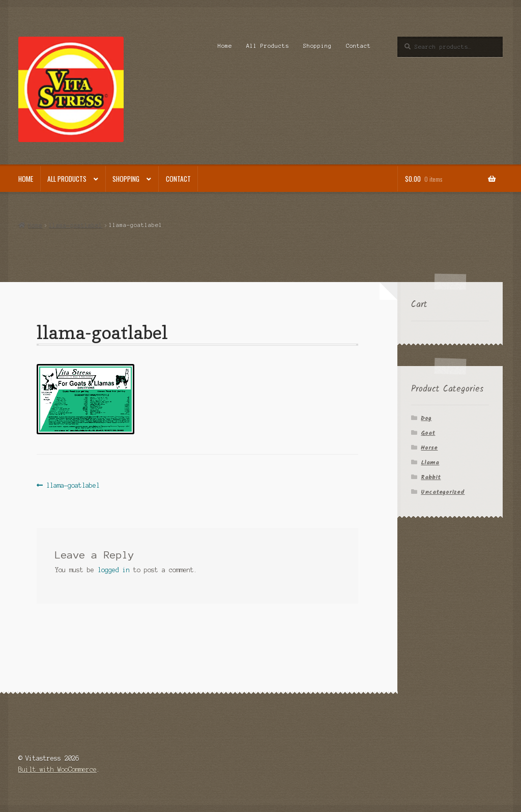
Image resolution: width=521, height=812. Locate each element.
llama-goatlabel (76, 225)
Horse (429, 448)
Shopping (317, 46)
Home (225, 46)
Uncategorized (443, 492)
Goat (428, 433)
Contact (358, 46)
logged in (114, 570)
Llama (430, 463)
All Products (268, 46)
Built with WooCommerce (57, 769)
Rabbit (431, 477)
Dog (426, 418)
